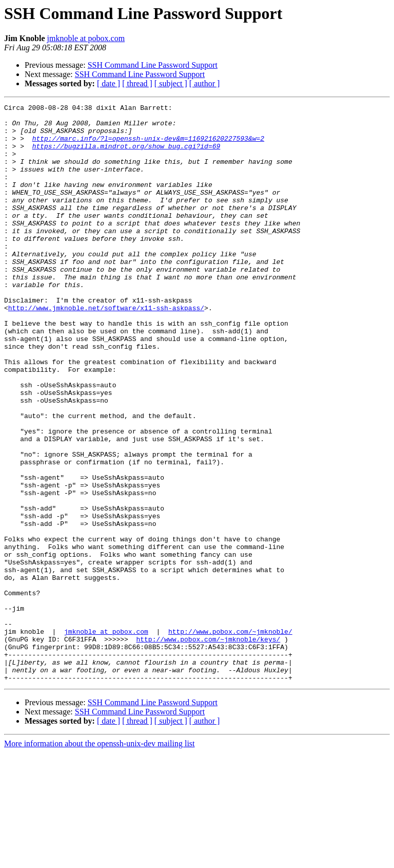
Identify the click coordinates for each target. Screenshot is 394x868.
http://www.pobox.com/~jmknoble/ (230, 738)
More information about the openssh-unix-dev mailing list (100, 859)
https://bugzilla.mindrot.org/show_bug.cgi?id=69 (126, 155)
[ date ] (109, 83)
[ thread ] (137, 83)
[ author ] (205, 83)
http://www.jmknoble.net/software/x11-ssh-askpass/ (106, 349)
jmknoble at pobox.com (86, 38)
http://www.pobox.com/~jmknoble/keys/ (208, 747)
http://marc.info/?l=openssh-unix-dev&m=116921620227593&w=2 (148, 146)
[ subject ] (171, 83)
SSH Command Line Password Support (153, 65)
